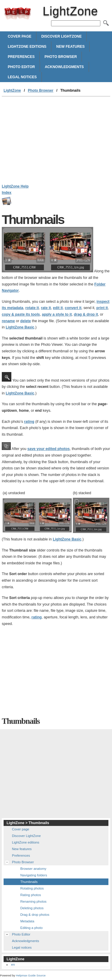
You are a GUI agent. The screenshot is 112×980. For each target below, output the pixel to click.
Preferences (21, 57)
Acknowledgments (64, 67)
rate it (46, 308)
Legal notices (22, 77)
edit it (58, 308)
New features (70, 47)
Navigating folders (34, 875)
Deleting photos (32, 908)
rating (29, 422)
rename (8, 321)
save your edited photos (49, 449)
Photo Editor (21, 67)
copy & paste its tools (21, 314)
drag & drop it (86, 314)
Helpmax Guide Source (31, 975)
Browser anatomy (33, 869)
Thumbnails (29, 882)
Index (7, 193)
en (13, 964)
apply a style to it (57, 314)
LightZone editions (27, 47)
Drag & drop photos (35, 915)
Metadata (27, 921)
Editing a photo (32, 928)
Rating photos (31, 895)
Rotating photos (32, 888)
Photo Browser (61, 57)
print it (102, 308)
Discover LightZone (61, 36)
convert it (73, 308)
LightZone (18, 13)
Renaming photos (33, 901)
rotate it (32, 308)
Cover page (20, 36)
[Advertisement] (56, 142)
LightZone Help (15, 186)
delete (26, 321)
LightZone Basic (20, 327)
